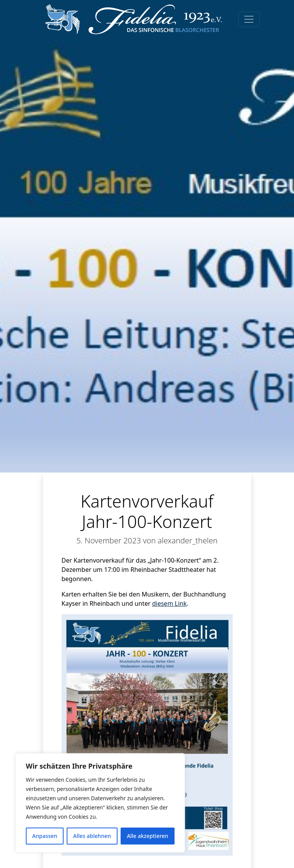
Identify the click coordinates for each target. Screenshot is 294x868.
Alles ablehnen (92, 836)
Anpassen (45, 836)
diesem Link (170, 603)
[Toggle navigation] (249, 19)
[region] (100, 803)
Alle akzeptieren (147, 836)
